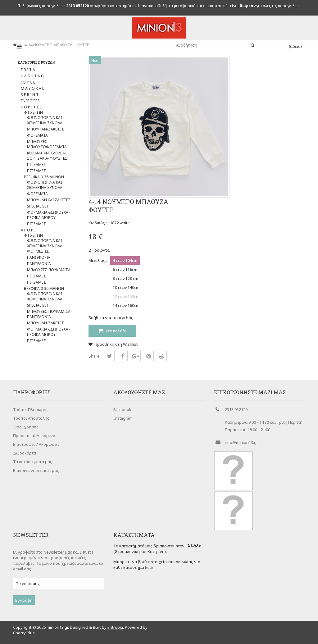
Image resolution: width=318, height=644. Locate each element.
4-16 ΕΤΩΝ (33, 112)
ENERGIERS (30, 101)
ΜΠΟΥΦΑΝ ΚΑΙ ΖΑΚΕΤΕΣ (49, 200)
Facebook (122, 409)
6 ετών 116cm (125, 269)
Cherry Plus (24, 633)
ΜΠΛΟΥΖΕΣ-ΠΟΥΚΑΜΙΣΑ (49, 270)
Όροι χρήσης (26, 427)
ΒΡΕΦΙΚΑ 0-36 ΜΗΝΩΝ (44, 177)
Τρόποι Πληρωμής (31, 409)
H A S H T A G (32, 76)
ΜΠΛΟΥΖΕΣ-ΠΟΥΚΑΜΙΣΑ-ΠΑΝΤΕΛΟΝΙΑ (49, 314)
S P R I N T (30, 95)
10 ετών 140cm (126, 288)
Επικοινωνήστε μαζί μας (36, 470)
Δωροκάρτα (25, 453)
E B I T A (28, 70)
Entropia (115, 627)
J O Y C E (28, 82)
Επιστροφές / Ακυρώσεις (36, 444)
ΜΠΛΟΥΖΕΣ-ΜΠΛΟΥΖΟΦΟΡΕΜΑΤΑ (47, 144)
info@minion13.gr (241, 442)
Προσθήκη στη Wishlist (113, 344)
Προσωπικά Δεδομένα (34, 436)
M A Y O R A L (32, 88)
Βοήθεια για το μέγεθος (111, 317)
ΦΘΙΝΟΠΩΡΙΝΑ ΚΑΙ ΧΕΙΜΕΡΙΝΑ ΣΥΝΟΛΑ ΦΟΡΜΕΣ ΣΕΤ (45, 246)
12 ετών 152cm (126, 297)
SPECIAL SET (38, 206)
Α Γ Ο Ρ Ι (28, 230)
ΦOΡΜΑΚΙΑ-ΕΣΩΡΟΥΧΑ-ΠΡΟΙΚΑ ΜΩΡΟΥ (48, 215)
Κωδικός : (98, 223)
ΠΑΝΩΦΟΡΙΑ (39, 257)
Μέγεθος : (98, 260)
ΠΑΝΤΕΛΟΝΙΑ (39, 264)
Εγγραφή (24, 600)
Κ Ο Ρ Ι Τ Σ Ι (31, 107)
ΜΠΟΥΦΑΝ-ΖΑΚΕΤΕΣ (45, 129)
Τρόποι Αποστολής (31, 418)
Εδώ (149, 567)
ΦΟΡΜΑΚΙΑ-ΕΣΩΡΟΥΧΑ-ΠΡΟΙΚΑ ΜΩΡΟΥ (48, 332)
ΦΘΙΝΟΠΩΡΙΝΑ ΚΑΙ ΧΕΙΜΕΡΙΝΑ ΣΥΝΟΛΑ (45, 120)
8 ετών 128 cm (125, 279)
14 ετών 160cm (126, 306)
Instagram (123, 418)
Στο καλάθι (115, 331)
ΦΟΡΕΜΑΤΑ (37, 135)
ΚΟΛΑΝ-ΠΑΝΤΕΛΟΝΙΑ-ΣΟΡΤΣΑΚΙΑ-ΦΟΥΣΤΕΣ (47, 156)
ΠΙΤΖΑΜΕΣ (36, 164)
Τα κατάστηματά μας (33, 462)
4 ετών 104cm (125, 260)
